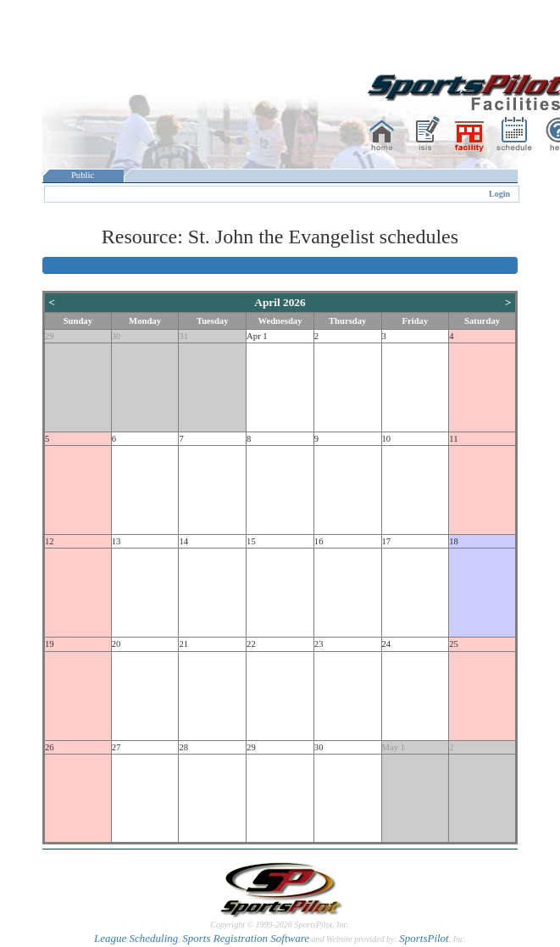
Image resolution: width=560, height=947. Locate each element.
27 (116, 747)
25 (454, 644)
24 (387, 644)
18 (454, 541)
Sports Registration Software (246, 938)
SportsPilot (424, 938)
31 (183, 336)
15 (251, 541)
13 (116, 541)
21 (183, 644)
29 (50, 336)
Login (499, 194)
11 (453, 439)
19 (50, 644)
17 (387, 541)
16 (319, 541)
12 (50, 541)
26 (50, 747)
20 (116, 644)
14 (183, 541)
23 (319, 644)
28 (183, 747)
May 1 (394, 747)
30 (116, 336)
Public (83, 175)
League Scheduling (136, 938)
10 (387, 439)
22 (251, 644)
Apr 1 (257, 336)
